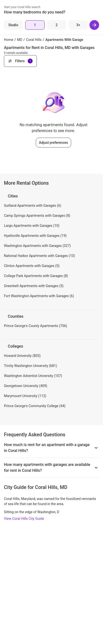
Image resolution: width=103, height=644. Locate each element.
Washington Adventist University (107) (33, 376)
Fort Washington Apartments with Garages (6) (39, 296)
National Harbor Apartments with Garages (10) (39, 256)
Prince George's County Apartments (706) (36, 326)
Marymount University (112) (25, 396)
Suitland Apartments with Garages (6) (33, 206)
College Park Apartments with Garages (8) (36, 276)
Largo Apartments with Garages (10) (32, 226)
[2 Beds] (57, 25)
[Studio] (13, 25)
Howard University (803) (22, 356)
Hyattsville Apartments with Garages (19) (35, 236)
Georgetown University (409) (26, 386)
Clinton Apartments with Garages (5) (32, 266)
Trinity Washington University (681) (31, 366)
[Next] (94, 25)
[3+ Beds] (78, 25)
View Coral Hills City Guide (24, 519)
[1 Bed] (35, 25)
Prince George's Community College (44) (35, 406)
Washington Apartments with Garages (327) (37, 246)
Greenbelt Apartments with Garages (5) (34, 286)
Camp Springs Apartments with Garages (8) (37, 216)
